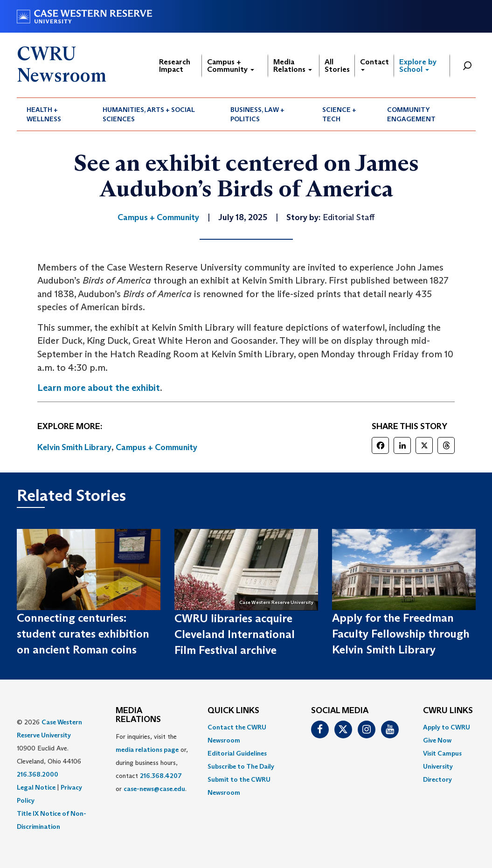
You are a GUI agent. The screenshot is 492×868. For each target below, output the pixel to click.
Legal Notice (36, 787)
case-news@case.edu (154, 789)
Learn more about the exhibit (99, 388)
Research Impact (175, 66)
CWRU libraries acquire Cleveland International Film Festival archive (235, 634)
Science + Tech (339, 114)
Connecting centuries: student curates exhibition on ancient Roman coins (83, 634)
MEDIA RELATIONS (138, 715)
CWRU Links (448, 711)
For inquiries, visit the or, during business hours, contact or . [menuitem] (152, 763)
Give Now (437, 740)
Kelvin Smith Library (74, 447)
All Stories (337, 66)
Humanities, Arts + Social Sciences (149, 114)
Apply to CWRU (447, 727)
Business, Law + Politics (257, 114)
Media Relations (293, 66)
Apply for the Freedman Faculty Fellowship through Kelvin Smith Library (401, 634)
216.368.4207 (161, 776)
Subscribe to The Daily (241, 766)
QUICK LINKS (233, 711)
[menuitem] (55, 114)
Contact (374, 64)
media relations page (147, 750)
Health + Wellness (44, 114)
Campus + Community (231, 66)
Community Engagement (411, 114)
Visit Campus (442, 753)
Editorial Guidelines (237, 753)
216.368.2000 (38, 774)
